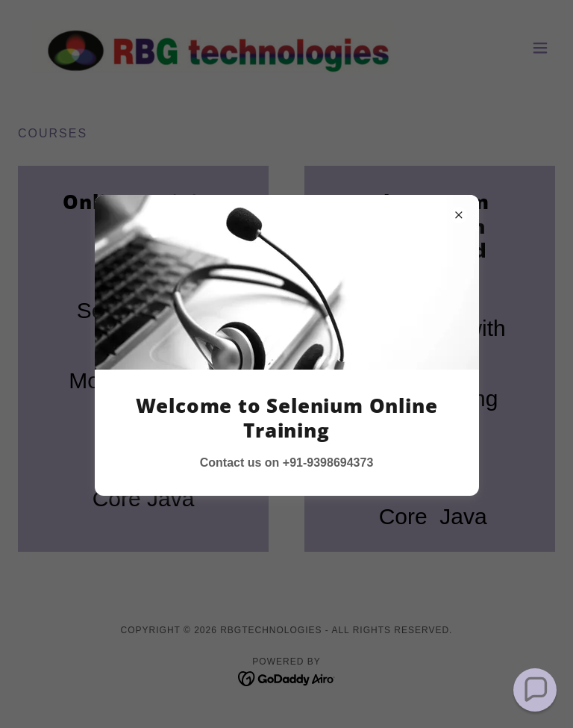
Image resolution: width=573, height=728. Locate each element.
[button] (535, 690)
